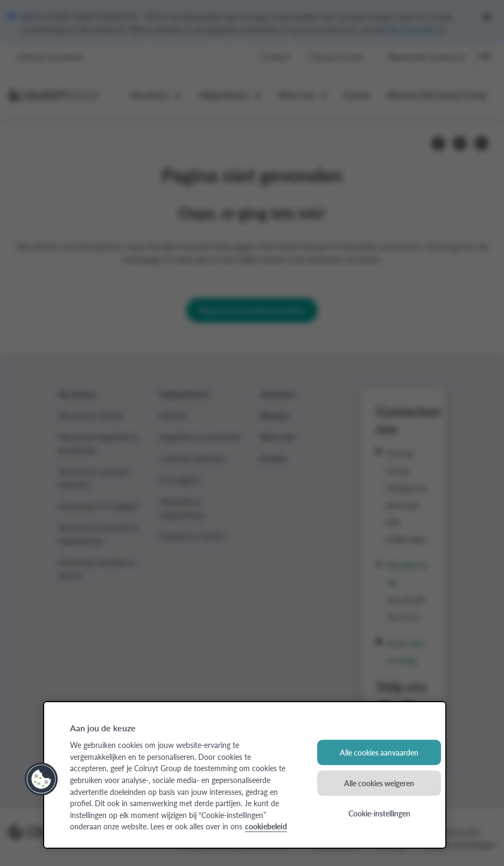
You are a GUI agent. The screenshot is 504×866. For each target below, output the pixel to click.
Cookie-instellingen (379, 813)
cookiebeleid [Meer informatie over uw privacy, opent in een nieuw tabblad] (266, 826)
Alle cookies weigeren (379, 783)
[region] (245, 775)
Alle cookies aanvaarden (379, 752)
